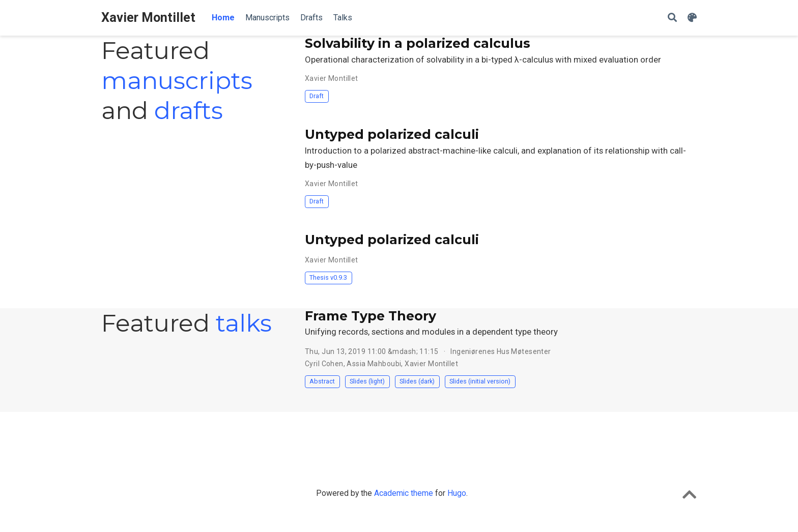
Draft (317, 96)
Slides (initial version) (480, 381)
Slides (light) (367, 381)
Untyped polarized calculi (392, 134)
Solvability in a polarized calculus (418, 43)
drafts (189, 110)
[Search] (672, 18)
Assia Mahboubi (374, 364)
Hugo (457, 493)
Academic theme (404, 493)
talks (244, 323)
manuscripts (177, 80)
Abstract (322, 381)
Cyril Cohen (324, 364)
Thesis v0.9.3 (328, 277)
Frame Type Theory (370, 316)
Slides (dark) (417, 381)
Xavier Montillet (148, 18)
